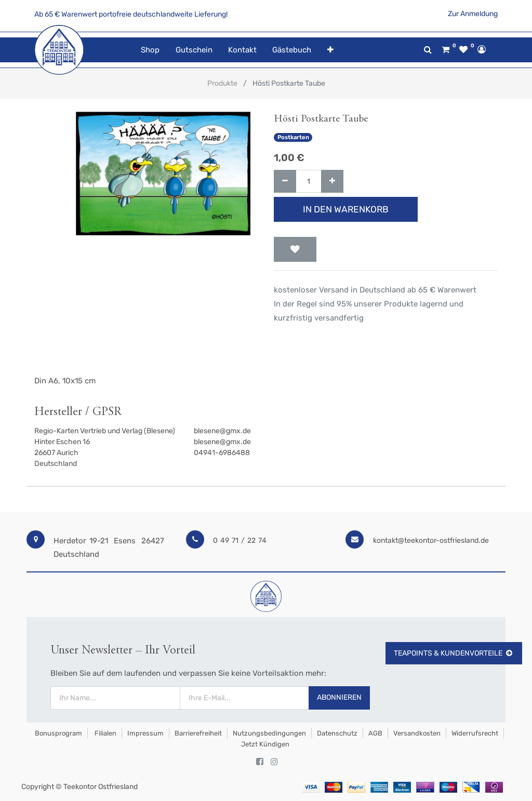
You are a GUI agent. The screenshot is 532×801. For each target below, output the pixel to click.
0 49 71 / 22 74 (240, 540)
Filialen (105, 733)
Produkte (222, 83)
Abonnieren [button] (339, 697)
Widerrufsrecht (475, 733)
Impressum (145, 733)
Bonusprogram (58, 733)
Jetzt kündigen (265, 744)
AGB (375, 733)
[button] (330, 50)
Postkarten (293, 137)
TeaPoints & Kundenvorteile (454, 653)
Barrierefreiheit (198, 733)
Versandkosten (417, 733)
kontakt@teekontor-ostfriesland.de (431, 540)
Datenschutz (337, 733)
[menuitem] (150, 50)
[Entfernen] (285, 182)
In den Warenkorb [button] (346, 209)
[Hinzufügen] (332, 182)
